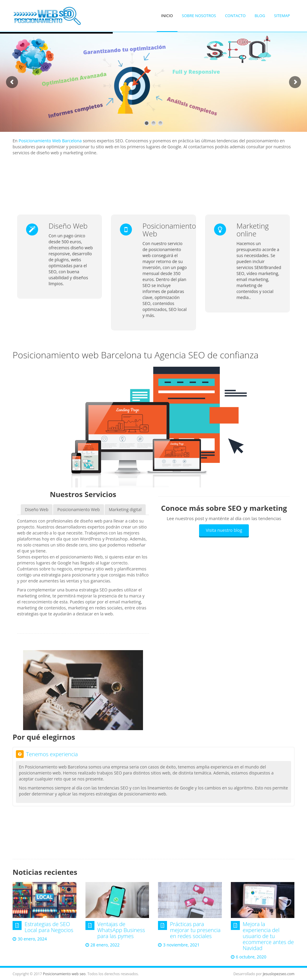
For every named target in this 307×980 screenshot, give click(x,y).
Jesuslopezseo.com (279, 974)
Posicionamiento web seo (64, 974)
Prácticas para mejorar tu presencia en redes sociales (195, 930)
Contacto (235, 16)
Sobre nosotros (199, 16)
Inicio (167, 16)
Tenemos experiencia (47, 754)
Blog (260, 16)
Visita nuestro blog (224, 530)
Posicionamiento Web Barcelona (50, 141)
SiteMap (282, 16)
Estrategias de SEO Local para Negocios (49, 927)
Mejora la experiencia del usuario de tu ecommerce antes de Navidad (268, 936)
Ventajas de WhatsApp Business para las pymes (121, 930)
